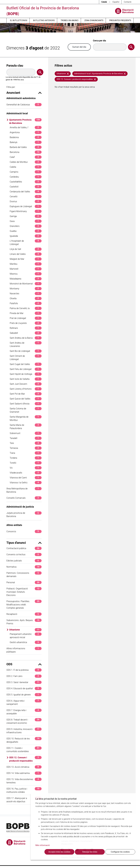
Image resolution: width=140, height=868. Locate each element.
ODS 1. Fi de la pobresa (24, 670)
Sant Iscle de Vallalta (26, 379)
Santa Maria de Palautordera (26, 427)
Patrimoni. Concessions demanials (24, 574)
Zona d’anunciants (94, 20)
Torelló (26, 463)
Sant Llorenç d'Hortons (26, 389)
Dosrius (26, 201)
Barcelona (26, 152)
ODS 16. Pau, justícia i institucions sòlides (24, 790)
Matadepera (26, 279)
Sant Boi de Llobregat (26, 351)
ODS (24, 664)
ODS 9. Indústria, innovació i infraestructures (24, 731)
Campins (26, 172)
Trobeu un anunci (70, 20)
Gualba (26, 231)
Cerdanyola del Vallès (26, 192)
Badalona (26, 137)
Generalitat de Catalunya (24, 105)
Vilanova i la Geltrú (26, 483)
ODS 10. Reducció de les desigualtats (24, 740)
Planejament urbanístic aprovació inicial (26, 636)
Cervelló (26, 197)
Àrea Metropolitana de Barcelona (24, 490)
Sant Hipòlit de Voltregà (26, 374)
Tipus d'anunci (24, 543)
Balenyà (26, 142)
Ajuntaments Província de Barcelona (25, 121)
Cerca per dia (99, 41)
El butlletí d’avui (19, 20)
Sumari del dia (79, 47)
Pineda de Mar (26, 313)
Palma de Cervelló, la (26, 308)
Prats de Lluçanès (26, 323)
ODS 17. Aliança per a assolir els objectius (24, 800)
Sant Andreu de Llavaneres (26, 344)
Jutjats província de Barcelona (24, 514)
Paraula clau (15, 66)
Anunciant (24, 93)
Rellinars (26, 328)
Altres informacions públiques (24, 650)
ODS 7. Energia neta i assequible (24, 712)
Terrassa (26, 448)
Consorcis (24, 531)
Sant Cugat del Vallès (26, 364)
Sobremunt (26, 433)
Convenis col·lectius (24, 554)
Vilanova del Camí (26, 478)
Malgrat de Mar (26, 259)
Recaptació (24, 614)
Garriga (26, 216)
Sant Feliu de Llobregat (26, 369)
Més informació (43, 845)
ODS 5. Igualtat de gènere (24, 695)
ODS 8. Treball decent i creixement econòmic (24, 721)
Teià (26, 443)
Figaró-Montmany (26, 211)
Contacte (128, 2)
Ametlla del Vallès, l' (26, 127)
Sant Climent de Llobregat (26, 357)
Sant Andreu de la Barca (26, 338)
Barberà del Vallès (26, 147)
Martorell (26, 269)
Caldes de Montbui (26, 162)
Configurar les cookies (120, 852)
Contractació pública (24, 548)
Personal (24, 582)
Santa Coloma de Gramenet (26, 410)
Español (116, 2)
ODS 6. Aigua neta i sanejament (24, 702)
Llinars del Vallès (26, 254)
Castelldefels (26, 182)
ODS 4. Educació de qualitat (24, 688)
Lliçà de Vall (26, 249)
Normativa (24, 567)
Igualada (26, 236)
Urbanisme (25, 630)
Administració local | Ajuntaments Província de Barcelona (100, 74)
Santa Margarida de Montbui (26, 418)
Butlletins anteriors (44, 20)
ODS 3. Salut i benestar (24, 682)
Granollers (26, 226)
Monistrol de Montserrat (26, 284)
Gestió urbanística (26, 642)
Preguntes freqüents (120, 20)
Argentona (26, 132)
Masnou (26, 274)
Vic (26, 468)
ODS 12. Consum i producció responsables (25, 759)
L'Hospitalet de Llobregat (26, 242)
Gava (26, 221)
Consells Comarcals (24, 498)
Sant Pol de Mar (26, 394)
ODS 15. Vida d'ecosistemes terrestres (24, 781)
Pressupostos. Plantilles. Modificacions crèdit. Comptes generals (24, 604)
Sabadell (26, 333)
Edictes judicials (24, 561)
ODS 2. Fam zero (24, 676)
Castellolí (26, 187)
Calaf (26, 157)
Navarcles (26, 294)
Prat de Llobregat (26, 318)
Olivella (26, 298)
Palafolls (26, 303)
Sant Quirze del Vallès (26, 399)
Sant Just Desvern (26, 384)
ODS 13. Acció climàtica (24, 767)
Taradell (26, 438)
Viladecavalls (26, 473)
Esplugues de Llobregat (26, 206)
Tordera (26, 458)
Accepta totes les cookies (59, 852)
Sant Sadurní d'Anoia (26, 404)
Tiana (26, 453)
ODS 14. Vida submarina (24, 773)
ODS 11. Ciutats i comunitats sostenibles (24, 750)
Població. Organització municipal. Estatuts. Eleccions (24, 592)
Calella (26, 167)
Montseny (26, 289)
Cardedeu (26, 177)
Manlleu (26, 264)
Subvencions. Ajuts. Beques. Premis (24, 622)
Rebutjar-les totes (90, 852)
